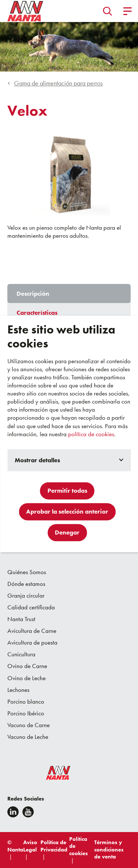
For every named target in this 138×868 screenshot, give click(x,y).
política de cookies (91, 434)
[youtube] (28, 812)
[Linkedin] (13, 812)
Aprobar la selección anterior (67, 512)
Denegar (67, 533)
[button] (108, 11)
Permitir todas (67, 491)
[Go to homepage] (25, 11)
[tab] (69, 293)
